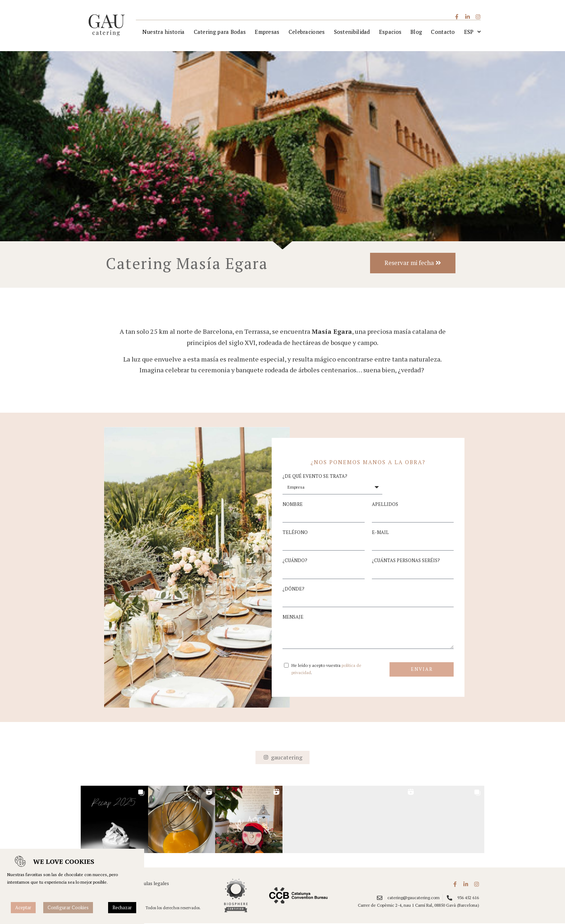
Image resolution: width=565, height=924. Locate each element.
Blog (416, 32)
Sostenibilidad (352, 32)
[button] (114, 820)
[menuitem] (472, 32)
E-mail (380, 533)
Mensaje (293, 618)
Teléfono (295, 533)
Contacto (443, 32)
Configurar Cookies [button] (68, 907)
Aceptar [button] (23, 907)
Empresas (267, 32)
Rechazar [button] (122, 907)
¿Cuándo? (295, 561)
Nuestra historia (164, 32)
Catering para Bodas (220, 32)
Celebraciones (307, 32)
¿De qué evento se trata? (315, 477)
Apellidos (385, 505)
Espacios (390, 32)
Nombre (293, 505)
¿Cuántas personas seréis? (406, 561)
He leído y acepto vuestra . (326, 670)
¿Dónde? (293, 589)
